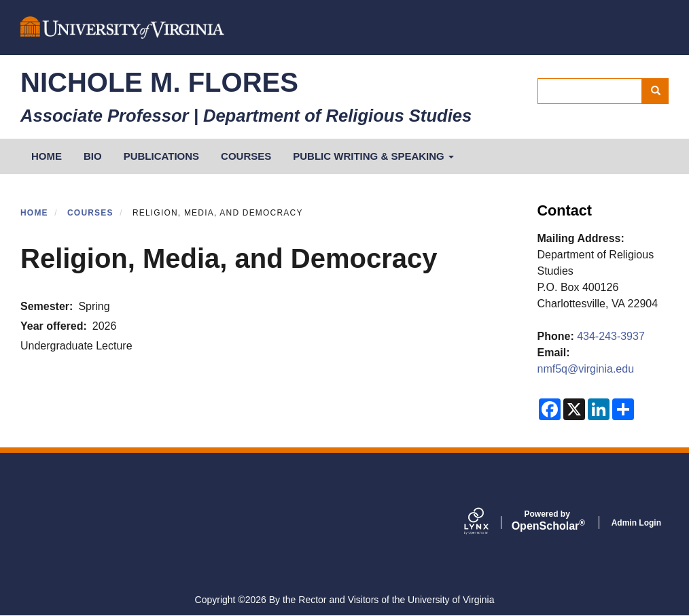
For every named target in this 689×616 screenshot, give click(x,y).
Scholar (547, 521)
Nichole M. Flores (159, 82)
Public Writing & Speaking (373, 156)
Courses (246, 156)
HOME (47, 156)
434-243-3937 (611, 336)
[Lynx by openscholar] (488, 522)
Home (34, 213)
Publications (161, 156)
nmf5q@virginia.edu (586, 369)
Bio (93, 156)
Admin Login (636, 523)
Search (660, 91)
